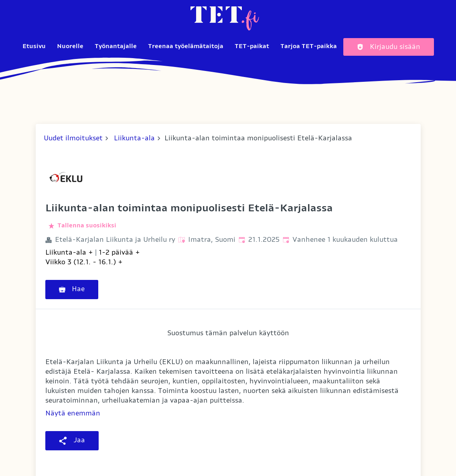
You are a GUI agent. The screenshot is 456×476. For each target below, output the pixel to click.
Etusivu (34, 46)
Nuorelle (70, 46)
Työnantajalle (116, 46)
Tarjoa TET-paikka (309, 46)
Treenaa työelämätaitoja (186, 46)
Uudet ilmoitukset (73, 138)
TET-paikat (252, 46)
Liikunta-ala (134, 138)
